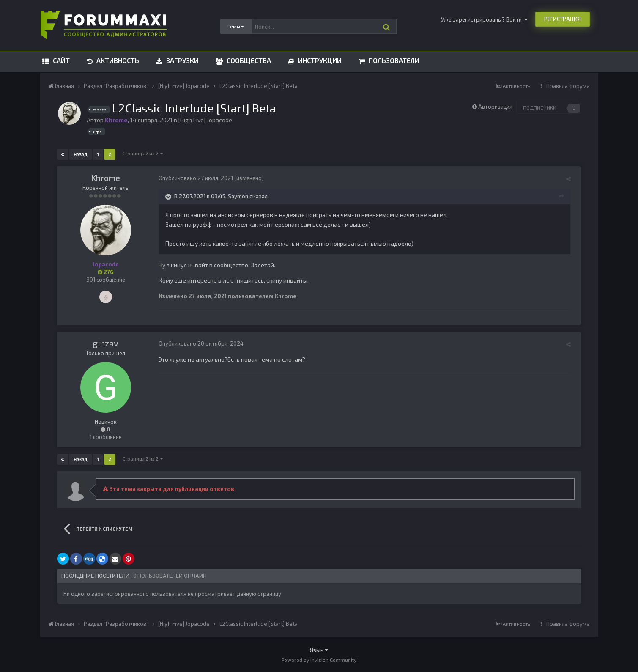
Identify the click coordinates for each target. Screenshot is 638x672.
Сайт (60, 60)
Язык (319, 650)
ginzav (105, 343)
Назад (81, 154)
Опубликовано (196, 178)
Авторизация (495, 107)
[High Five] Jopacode (205, 120)
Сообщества (248, 60)
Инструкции (319, 60)
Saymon (238, 196)
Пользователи (393, 60)
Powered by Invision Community (319, 660)
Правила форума (568, 86)
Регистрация (563, 19)
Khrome (105, 178)
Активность (117, 60)
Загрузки (182, 60)
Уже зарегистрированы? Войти (484, 19)
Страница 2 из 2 (143, 153)
